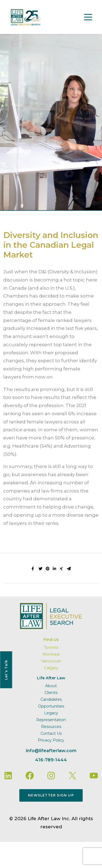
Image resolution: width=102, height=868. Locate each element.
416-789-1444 (51, 760)
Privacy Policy (51, 740)
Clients (51, 693)
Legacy (51, 713)
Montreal (51, 654)
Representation (51, 720)
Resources (51, 727)
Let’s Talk (6, 670)
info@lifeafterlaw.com (51, 751)
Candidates (51, 699)
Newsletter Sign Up (51, 795)
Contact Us (51, 733)
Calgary (51, 668)
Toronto (51, 647)
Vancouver (51, 661)
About (51, 686)
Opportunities (51, 706)
